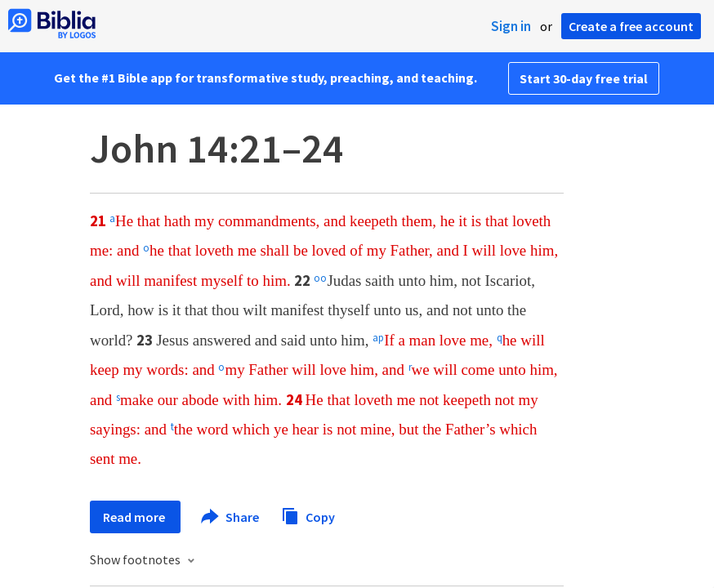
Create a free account (631, 26)
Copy (308, 515)
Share (231, 517)
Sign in (511, 26)
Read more (135, 517)
